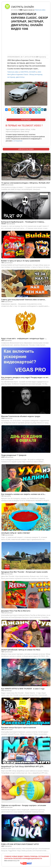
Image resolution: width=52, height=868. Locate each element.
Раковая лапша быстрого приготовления (19, 728)
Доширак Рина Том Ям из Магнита (16, 611)
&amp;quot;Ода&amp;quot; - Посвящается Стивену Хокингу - (22, 222)
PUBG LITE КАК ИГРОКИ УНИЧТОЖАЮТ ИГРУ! (20, 844)
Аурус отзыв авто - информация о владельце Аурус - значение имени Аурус (23, 339)
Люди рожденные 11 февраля (14, 455)
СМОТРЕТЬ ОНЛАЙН (22, 7)
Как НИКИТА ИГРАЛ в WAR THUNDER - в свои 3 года (23, 689)
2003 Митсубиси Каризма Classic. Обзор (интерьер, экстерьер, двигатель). (25, 74)
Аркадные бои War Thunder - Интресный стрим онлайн (24, 572)
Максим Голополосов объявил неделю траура (21, 416)
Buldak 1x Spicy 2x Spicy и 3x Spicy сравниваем (21, 261)
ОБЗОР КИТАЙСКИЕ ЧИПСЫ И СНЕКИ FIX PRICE (21, 650)
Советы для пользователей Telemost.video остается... (24, 300)
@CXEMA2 (15, 10)
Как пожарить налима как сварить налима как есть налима (23, 494)
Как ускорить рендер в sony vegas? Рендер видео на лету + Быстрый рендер (25, 377)
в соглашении (17, 141)
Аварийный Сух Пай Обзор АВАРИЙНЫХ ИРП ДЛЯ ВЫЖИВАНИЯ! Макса (22, 767)
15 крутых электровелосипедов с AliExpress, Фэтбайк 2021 (26, 183)
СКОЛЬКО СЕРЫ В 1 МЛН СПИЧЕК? (16, 533)
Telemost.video (40, 10)
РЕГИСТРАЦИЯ (26, 120)
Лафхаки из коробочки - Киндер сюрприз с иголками (24, 805)
